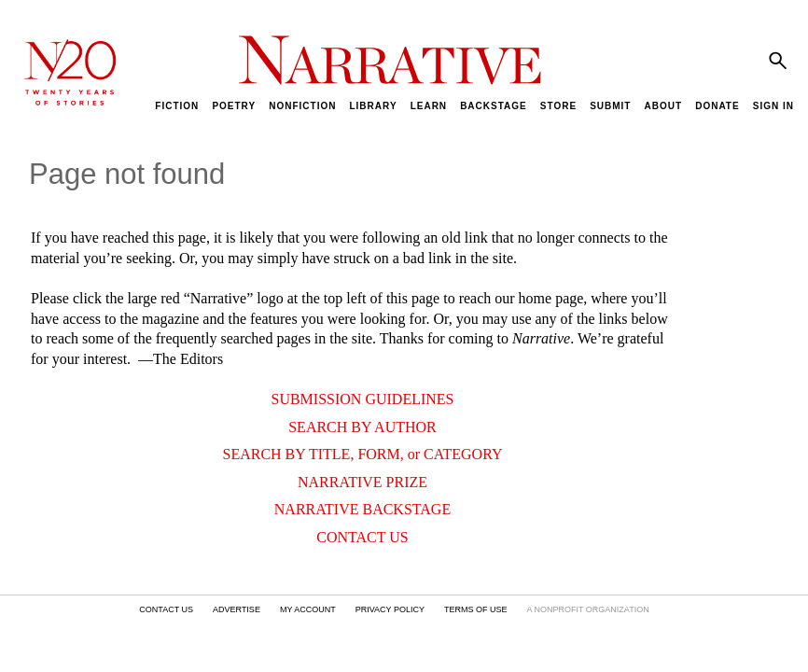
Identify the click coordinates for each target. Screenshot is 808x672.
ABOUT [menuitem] (664, 106)
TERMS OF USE (476, 609)
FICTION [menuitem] (177, 106)
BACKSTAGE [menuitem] (494, 106)
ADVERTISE (237, 609)
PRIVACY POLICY (390, 609)
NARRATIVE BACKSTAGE (362, 509)
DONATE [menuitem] (717, 106)
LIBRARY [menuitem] (373, 106)
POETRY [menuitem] (234, 106)
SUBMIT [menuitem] (610, 106)
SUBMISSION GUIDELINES (362, 399)
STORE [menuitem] (558, 106)
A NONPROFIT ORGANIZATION (587, 609)
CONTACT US (362, 537)
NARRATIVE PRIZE (362, 482)
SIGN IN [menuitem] (773, 106)
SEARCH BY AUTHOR (362, 427)
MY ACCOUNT (308, 609)
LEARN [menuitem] (429, 106)
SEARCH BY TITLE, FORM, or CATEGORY (362, 454)
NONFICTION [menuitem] (302, 106)
